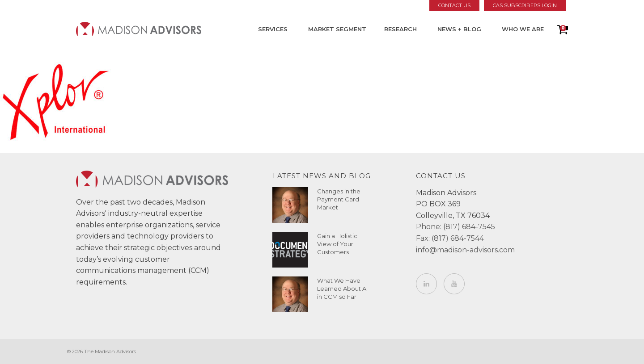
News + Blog (459, 29)
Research (400, 29)
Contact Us (454, 5)
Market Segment (337, 29)
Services (273, 29)
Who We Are (523, 29)
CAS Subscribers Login (525, 5)
